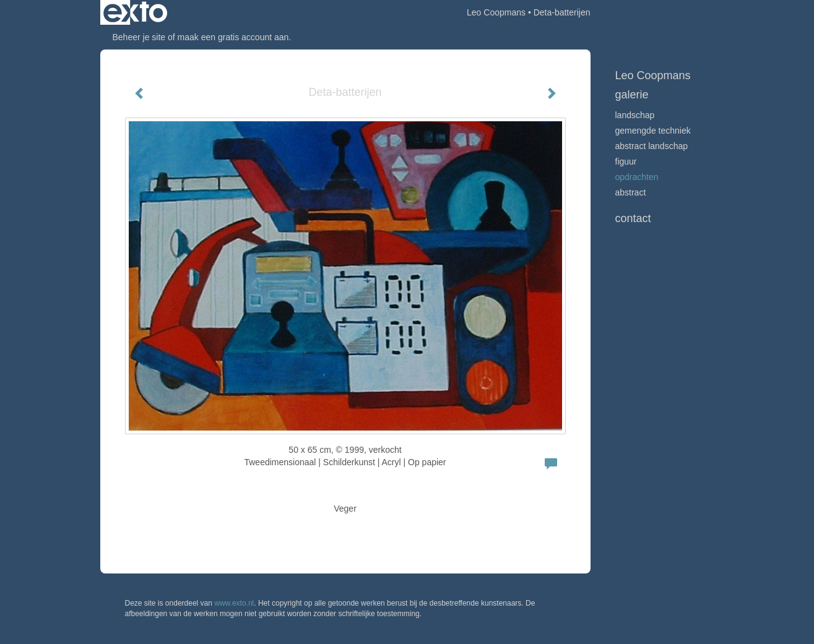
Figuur (626, 161)
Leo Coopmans (496, 12)
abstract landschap (652, 146)
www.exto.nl (234, 603)
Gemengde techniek (653, 131)
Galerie (632, 95)
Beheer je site (139, 37)
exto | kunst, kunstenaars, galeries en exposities (135, 12)
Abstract (631, 192)
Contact (633, 218)
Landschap (635, 115)
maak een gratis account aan (233, 37)
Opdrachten (637, 177)
